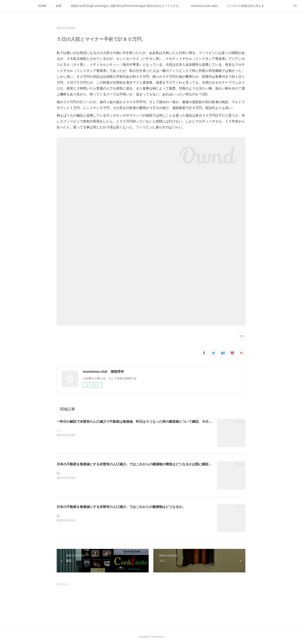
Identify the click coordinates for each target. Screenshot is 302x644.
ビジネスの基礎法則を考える (246, 6)
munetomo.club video (204, 6)
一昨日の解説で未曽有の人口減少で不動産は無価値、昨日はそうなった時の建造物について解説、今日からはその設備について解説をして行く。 (164, 421)
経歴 (59, 6)
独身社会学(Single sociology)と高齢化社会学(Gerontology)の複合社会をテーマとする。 (126, 6)
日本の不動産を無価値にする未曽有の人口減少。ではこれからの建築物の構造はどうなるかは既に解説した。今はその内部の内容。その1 (158, 464)
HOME (42, 6)
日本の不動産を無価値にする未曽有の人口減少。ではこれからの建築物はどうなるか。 (121, 507)
